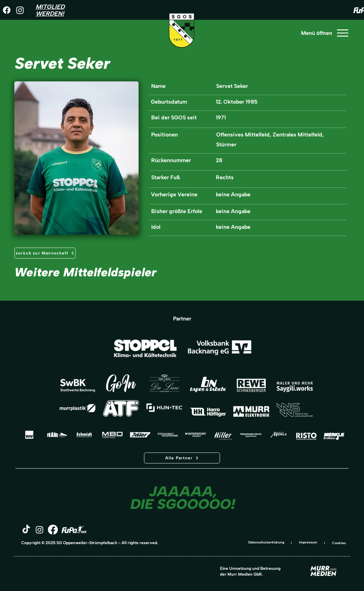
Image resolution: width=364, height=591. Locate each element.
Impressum (308, 542)
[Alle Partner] (182, 458)
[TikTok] (26, 530)
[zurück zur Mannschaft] (45, 253)
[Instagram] (20, 10)
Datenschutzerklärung (266, 542)
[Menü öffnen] (324, 33)
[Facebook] (7, 10)
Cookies (339, 543)
